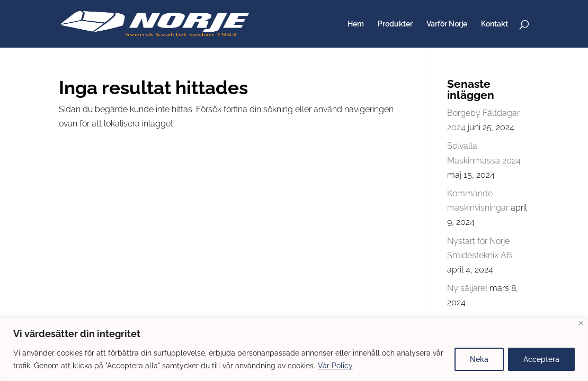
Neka (479, 359)
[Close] (581, 323)
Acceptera (541, 359)
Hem (356, 24)
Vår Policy (335, 366)
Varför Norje (447, 24)
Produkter (395, 24)
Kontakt (495, 24)
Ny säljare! (467, 288)
